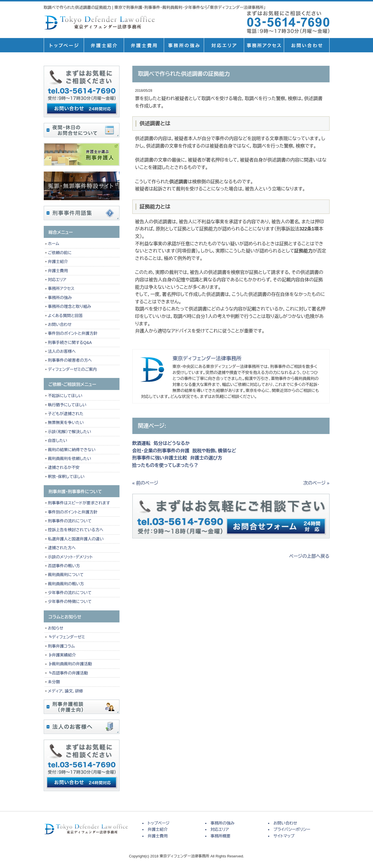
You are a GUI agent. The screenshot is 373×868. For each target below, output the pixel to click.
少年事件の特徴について (70, 602)
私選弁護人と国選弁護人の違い (76, 539)
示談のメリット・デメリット (70, 557)
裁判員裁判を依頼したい (70, 459)
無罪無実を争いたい (66, 423)
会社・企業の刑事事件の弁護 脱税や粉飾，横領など (184, 451)
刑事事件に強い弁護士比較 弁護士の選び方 (177, 458)
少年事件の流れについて (70, 593)
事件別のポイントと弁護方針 (73, 333)
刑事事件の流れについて (70, 521)
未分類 (54, 682)
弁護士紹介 (104, 45)
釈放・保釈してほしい (66, 477)
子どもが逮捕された (66, 414)
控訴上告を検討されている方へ (76, 530)
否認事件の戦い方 (64, 566)
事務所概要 (264, 45)
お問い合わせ (60, 324)
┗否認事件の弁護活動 (68, 673)
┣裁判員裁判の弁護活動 (70, 664)
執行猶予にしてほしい (67, 405)
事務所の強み (184, 45)
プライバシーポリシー (292, 829)
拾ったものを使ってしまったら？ (165, 465)
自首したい (58, 441)
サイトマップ (284, 836)
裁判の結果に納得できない (72, 450)
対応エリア (224, 45)
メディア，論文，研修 (66, 691)
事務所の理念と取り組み (70, 306)
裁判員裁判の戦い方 (66, 584)
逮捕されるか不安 (64, 467)
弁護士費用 (144, 45)
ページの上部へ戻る (309, 556)
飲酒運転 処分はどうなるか (161, 443)
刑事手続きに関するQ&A (70, 343)
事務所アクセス (61, 288)
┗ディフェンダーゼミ (67, 637)
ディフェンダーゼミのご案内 (72, 369)
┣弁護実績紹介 (62, 655)
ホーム (54, 244)
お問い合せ (307, 45)
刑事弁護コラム (61, 646)
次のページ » (316, 483)
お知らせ (56, 628)
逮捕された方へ (62, 548)
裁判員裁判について (66, 575)
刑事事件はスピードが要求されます (79, 503)
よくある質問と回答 (65, 316)
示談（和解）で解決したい (70, 432)
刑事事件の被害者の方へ (70, 360)
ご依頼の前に (60, 253)
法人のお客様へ (62, 351)
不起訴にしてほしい (65, 396)
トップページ (64, 45)
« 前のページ (145, 483)
